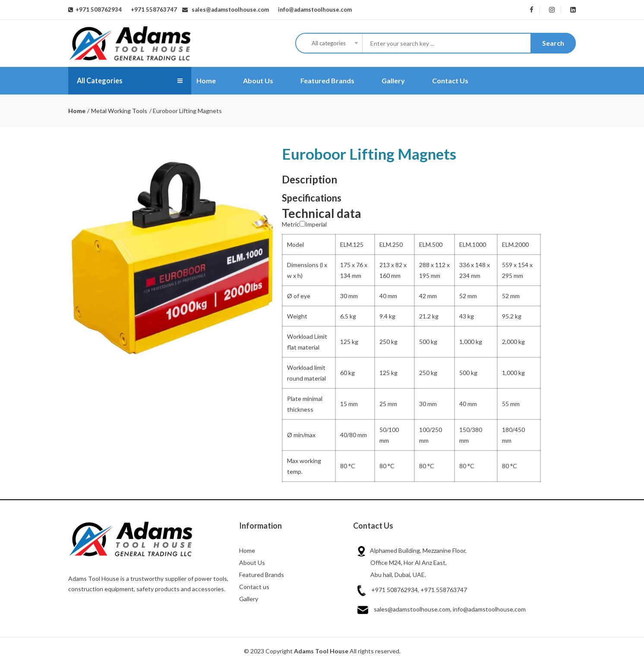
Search (553, 43)
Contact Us (450, 80)
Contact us (254, 587)
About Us (258, 80)
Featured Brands (327, 80)
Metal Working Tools (119, 111)
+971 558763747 (153, 9)
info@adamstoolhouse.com (313, 9)
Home (206, 80)
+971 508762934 (97, 9)
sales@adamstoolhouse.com (228, 9)
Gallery (393, 80)
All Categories (102, 81)
